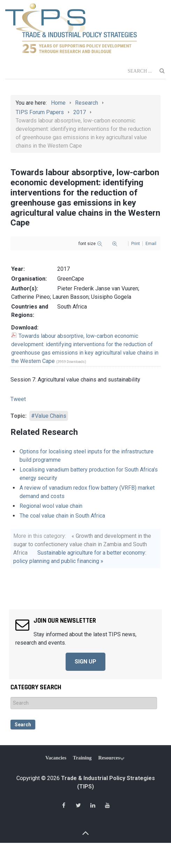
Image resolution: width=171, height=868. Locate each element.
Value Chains (51, 416)
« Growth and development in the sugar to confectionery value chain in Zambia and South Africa (82, 544)
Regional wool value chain (51, 506)
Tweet (18, 399)
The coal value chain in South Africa (62, 516)
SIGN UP (85, 662)
